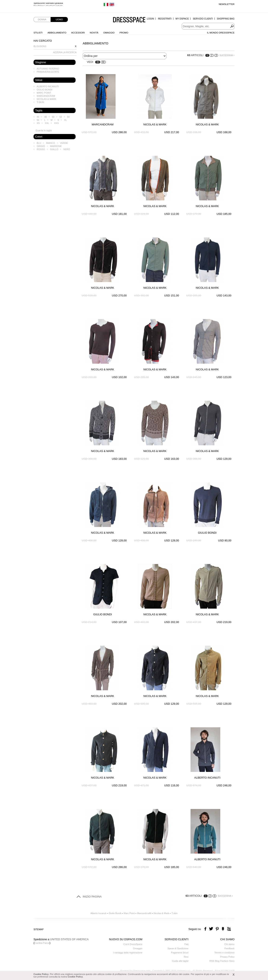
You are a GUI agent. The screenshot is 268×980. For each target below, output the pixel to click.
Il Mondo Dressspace (221, 33)
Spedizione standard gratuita (48, 4)
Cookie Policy (41, 974)
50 (53, 117)
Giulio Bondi (44, 90)
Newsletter (227, 4)
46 (38, 117)
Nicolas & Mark (46, 99)
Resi (186, 957)
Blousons (40, 46)
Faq (186, 944)
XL (65, 120)
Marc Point (44, 93)
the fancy (223, 929)
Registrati (165, 19)
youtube (229, 929)
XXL (47, 123)
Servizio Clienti (203, 19)
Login (151, 19)
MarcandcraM (46, 96)
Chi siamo (229, 944)
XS (38, 123)
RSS (212, 961)
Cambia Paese (42, 943)
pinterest (217, 929)
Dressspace (129, 20)
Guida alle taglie (180, 961)
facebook (206, 929)
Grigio (41, 146)
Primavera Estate (48, 72)
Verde (64, 143)
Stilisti (38, 33)
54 (68, 117)
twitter (212, 929)
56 (38, 120)
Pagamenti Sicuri (180, 953)
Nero (67, 149)
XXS (56, 123)
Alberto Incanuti (48, 86)
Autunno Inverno (48, 69)
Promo (124, 33)
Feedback (229, 948)
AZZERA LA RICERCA (65, 52)
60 (103, 62)
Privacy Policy (227, 957)
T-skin (40, 102)
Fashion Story (227, 961)
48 (45, 117)
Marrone (56, 146)
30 (98, 62)
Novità (94, 33)
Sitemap (39, 929)
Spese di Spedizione (178, 948)
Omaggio (109, 33)
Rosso (41, 149)
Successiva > (227, 55)
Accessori (78, 33)
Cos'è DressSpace (133, 944)
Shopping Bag (226, 19)
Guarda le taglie (44, 130)
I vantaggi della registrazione (128, 953)
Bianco (50, 143)
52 (61, 117)
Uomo (59, 19)
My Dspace (182, 19)
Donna (42, 19)
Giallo (54, 149)
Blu (39, 143)
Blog (217, 961)
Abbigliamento (57, 33)
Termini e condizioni (224, 953)
